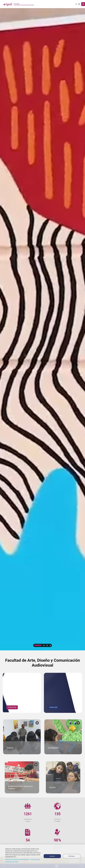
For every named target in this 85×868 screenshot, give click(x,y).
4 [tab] (51, 645)
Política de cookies (35, 859)
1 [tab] (38, 645)
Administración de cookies (12, 862)
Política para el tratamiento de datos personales (17, 859)
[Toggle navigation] (76, 4)
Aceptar (52, 856)
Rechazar (72, 856)
